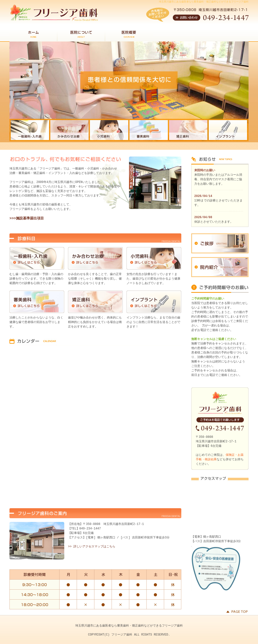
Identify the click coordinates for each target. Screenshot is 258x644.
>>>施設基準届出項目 (27, 219)
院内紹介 (220, 267)
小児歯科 (154, 258)
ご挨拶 (220, 243)
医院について (81, 35)
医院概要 (129, 35)
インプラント (154, 302)
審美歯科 (37, 302)
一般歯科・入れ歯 (37, 258)
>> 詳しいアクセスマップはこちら (92, 547)
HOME (33, 35)
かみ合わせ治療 (95, 258)
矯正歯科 (95, 302)
